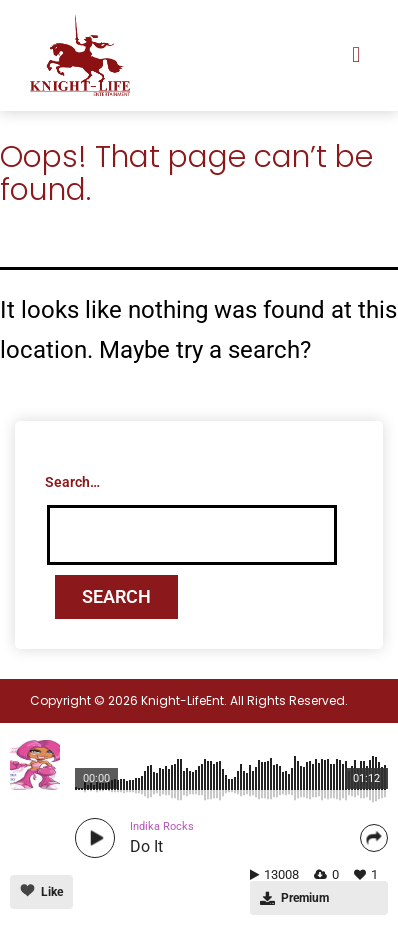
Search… (72, 482)
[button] (356, 55)
